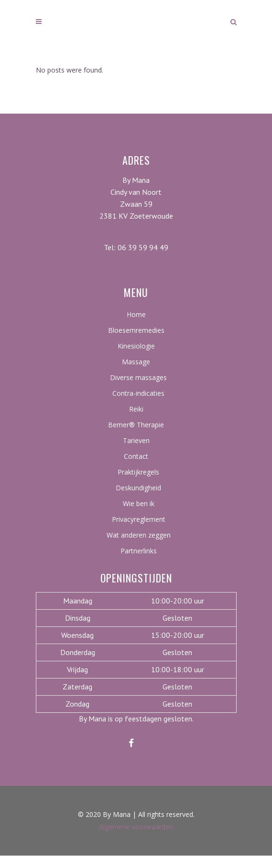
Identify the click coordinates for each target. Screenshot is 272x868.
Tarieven (136, 440)
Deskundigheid (138, 488)
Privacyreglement (139, 519)
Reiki (136, 409)
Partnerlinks (139, 551)
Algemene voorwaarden (136, 827)
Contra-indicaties (138, 393)
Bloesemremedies (136, 330)
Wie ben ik (139, 503)
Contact (136, 456)
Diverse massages (138, 377)
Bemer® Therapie (136, 425)
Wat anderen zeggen (139, 535)
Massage (136, 362)
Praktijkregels (138, 472)
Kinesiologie (136, 346)
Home (136, 314)
